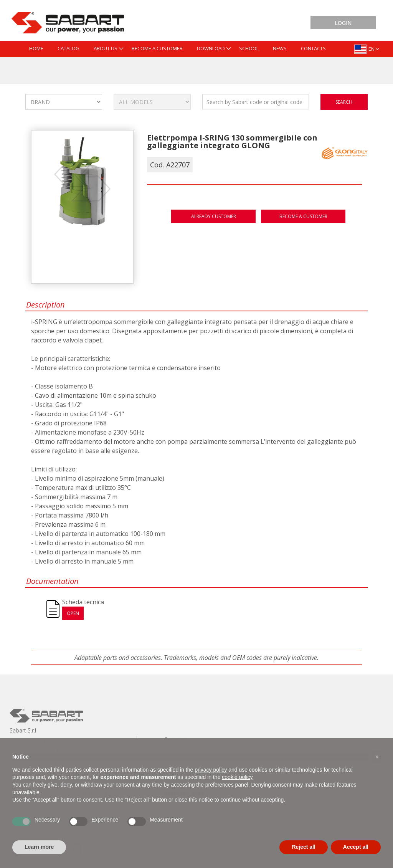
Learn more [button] (39, 847)
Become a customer (303, 216)
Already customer (214, 216)
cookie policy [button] (237, 777)
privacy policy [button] (211, 770)
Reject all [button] (303, 847)
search (344, 102)
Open (73, 613)
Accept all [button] (356, 847)
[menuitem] (36, 49)
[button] (377, 757)
